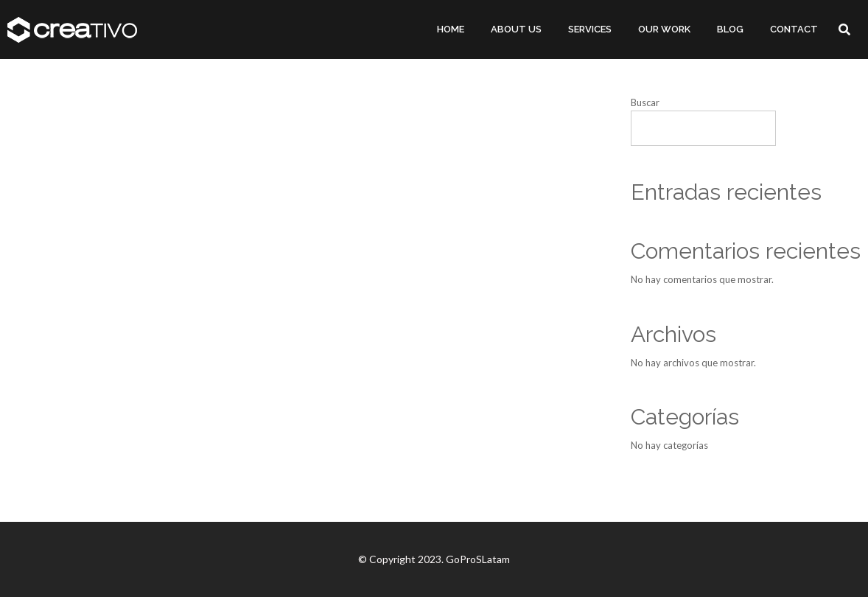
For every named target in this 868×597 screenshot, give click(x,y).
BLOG (730, 29)
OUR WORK (664, 29)
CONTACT (794, 29)
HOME (451, 29)
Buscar (645, 102)
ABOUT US (516, 29)
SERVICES (590, 29)
